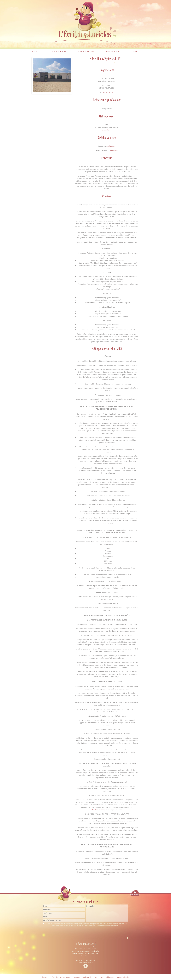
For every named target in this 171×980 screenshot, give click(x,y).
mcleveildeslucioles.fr (86, 962)
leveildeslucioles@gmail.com (86, 960)
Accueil (36, 51)
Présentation (59, 51)
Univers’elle (111, 146)
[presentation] (85, 932)
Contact (135, 51)
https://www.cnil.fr (98, 810)
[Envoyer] (128, 938)
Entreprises (112, 51)
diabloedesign (113, 150)
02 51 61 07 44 (108, 92)
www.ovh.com (107, 130)
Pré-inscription (86, 51)
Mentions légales (123, 977)
